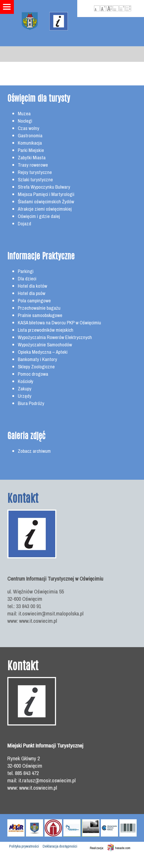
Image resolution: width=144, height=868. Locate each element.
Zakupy (25, 389)
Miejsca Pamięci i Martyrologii (46, 194)
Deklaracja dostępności (60, 846)
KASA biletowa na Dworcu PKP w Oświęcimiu (59, 323)
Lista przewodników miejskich (46, 330)
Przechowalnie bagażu (39, 308)
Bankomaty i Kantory (37, 359)
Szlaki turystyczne (35, 180)
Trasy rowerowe (33, 165)
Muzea (24, 114)
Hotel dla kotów (32, 286)
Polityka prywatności (24, 846)
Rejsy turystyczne (35, 172)
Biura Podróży (31, 403)
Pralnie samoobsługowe (40, 315)
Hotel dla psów (32, 293)
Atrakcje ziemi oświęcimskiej (45, 209)
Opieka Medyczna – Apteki (43, 352)
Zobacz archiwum (34, 451)
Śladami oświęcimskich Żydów (46, 202)
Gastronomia (30, 136)
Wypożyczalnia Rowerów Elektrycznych (55, 337)
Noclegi (25, 121)
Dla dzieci (27, 279)
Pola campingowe (34, 301)
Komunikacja (30, 143)
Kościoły (26, 381)
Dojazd (24, 224)
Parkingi (26, 271)
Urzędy (25, 396)
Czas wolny (29, 128)
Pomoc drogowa (33, 374)
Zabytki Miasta (32, 158)
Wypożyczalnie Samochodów (45, 345)
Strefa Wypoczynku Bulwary (44, 187)
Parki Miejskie (31, 150)
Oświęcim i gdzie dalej (39, 216)
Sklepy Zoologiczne (36, 367)
